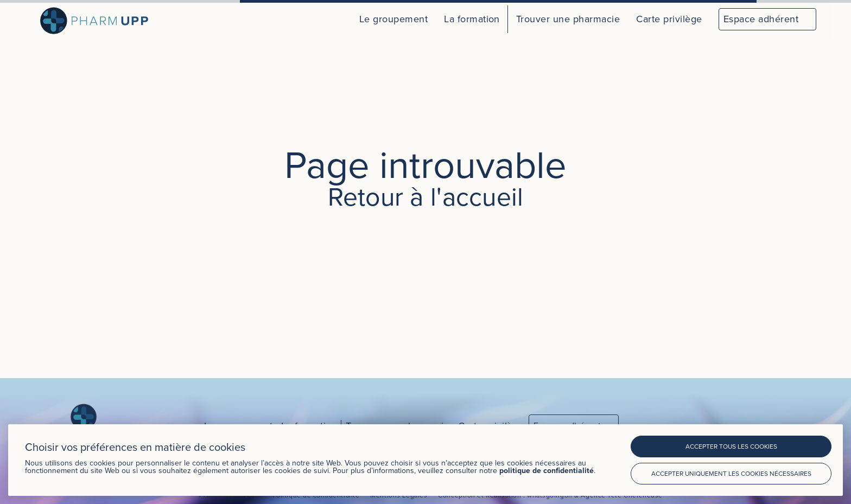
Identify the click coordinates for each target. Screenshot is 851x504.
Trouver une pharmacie (568, 19)
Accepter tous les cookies (731, 446)
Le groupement (393, 19)
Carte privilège (669, 19)
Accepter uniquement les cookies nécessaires (731, 473)
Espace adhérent (761, 19)
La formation (472, 19)
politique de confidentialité (547, 470)
